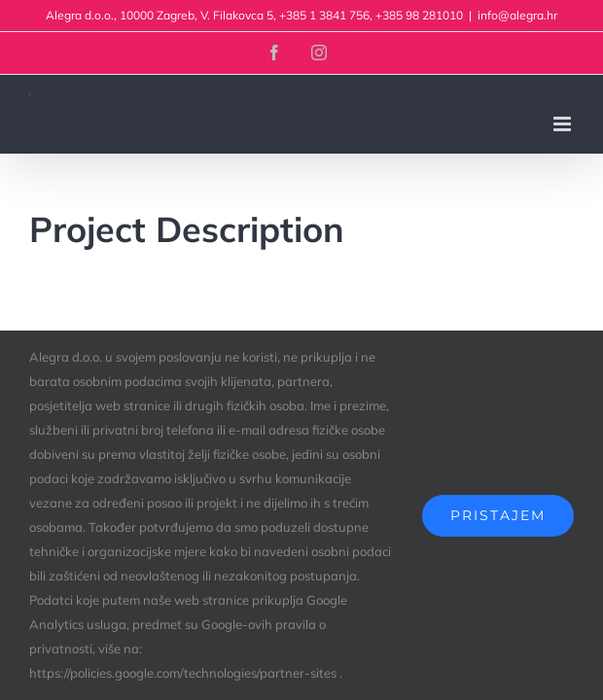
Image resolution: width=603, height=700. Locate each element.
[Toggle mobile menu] (564, 124)
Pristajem (498, 515)
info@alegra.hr (517, 15)
